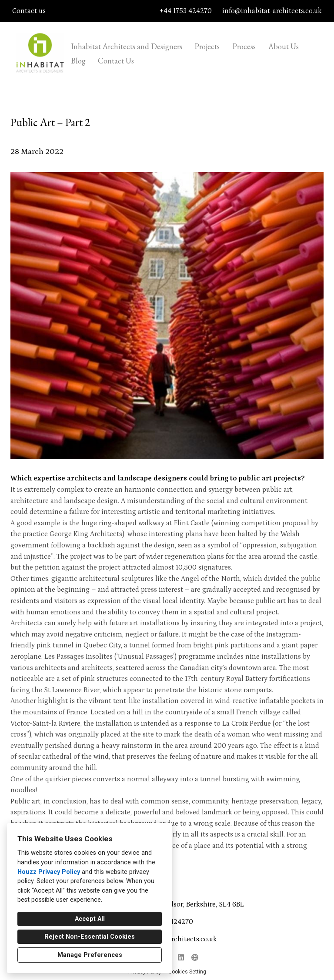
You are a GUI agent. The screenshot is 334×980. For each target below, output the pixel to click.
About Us (284, 46)
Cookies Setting (187, 972)
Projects (207, 46)
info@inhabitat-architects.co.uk (272, 11)
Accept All (90, 919)
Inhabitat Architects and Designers (127, 46)
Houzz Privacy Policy (49, 872)
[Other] (195, 957)
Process (244, 46)
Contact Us (116, 61)
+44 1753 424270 (186, 11)
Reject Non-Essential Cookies (90, 937)
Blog (78, 61)
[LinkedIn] (181, 957)
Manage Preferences (90, 955)
